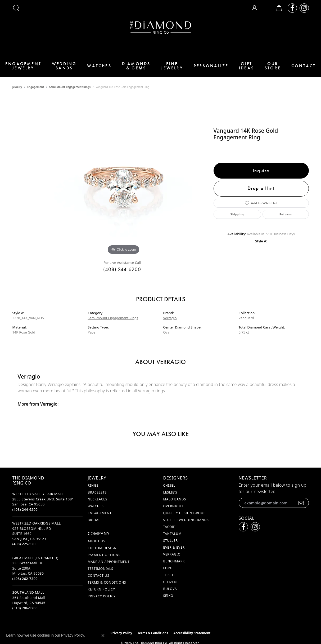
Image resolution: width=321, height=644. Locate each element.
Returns (286, 214)
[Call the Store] (25, 509)
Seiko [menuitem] (168, 596)
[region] (124, 176)
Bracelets (97, 492)
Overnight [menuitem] (173, 506)
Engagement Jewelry (23, 66)
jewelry (17, 87)
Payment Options (104, 555)
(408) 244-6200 (122, 269)
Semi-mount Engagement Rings (70, 87)
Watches (99, 66)
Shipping (237, 214)
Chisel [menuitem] (169, 485)
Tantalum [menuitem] (173, 534)
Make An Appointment (109, 562)
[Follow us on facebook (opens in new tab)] (292, 8)
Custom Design (102, 548)
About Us (97, 541)
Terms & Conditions (107, 582)
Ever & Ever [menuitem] (174, 547)
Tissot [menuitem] (169, 575)
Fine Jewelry (172, 66)
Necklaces (98, 499)
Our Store (273, 66)
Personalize (211, 66)
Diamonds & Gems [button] (136, 66)
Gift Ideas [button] (247, 66)
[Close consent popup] (103, 636)
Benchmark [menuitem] (174, 561)
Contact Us (99, 576)
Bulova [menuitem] (170, 589)
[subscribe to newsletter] (301, 503)
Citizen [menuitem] (170, 582)
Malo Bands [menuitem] (175, 499)
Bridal (94, 520)
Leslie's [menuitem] (170, 492)
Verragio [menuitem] (172, 554)
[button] (16, 8)
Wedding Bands (64, 66)
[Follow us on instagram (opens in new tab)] (304, 8)
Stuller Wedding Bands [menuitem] (186, 520)
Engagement (36, 87)
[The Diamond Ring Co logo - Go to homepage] (161, 27)
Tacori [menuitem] (169, 527)
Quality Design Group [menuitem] (185, 513)
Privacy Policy (102, 596)
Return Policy (101, 589)
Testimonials (101, 569)
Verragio (170, 318)
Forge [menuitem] (169, 568)
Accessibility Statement (192, 633)
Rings (93, 485)
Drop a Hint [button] (261, 188)
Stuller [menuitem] (171, 541)
